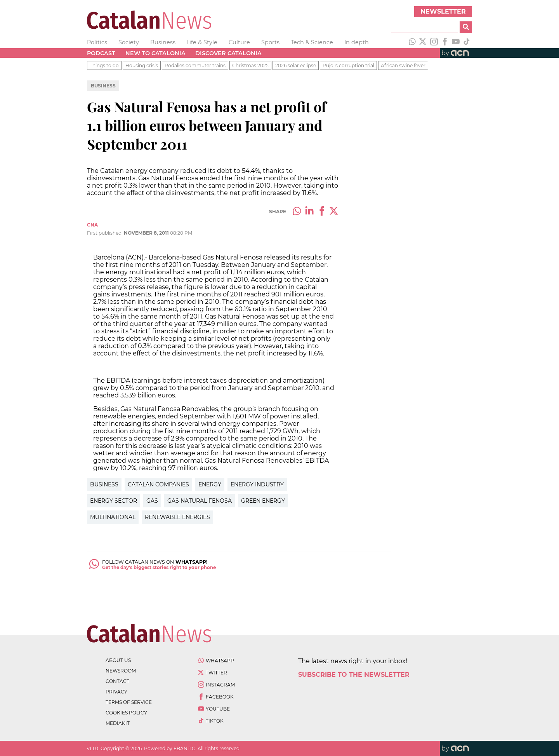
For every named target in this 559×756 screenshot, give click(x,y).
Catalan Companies (158, 484)
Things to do (104, 65)
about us (118, 660)
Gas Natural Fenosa (200, 501)
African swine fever (403, 65)
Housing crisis (142, 65)
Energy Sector (114, 501)
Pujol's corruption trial (348, 65)
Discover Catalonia (228, 53)
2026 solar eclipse (296, 65)
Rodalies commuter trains (195, 65)
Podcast (101, 53)
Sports (270, 42)
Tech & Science (312, 42)
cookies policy (126, 713)
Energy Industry (257, 484)
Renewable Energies (177, 517)
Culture (239, 42)
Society (129, 42)
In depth (357, 42)
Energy (210, 484)
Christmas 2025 (250, 65)
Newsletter (443, 11)
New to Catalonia (155, 53)
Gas (152, 501)
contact (117, 681)
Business (163, 42)
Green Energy (263, 501)
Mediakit (118, 723)
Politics (97, 42)
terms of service (129, 702)
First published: (105, 233)
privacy (116, 692)
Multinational (113, 517)
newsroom (121, 671)
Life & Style (202, 42)
